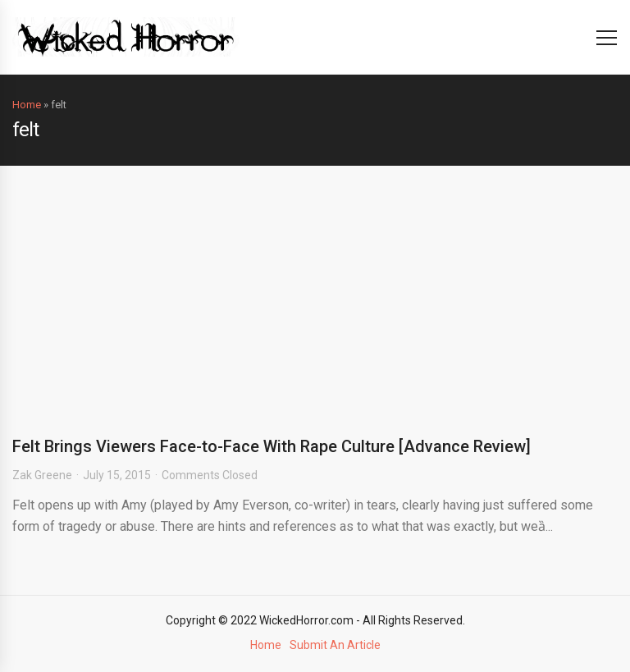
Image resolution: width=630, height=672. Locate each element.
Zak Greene (42, 475)
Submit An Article (335, 645)
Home (27, 105)
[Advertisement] (315, 289)
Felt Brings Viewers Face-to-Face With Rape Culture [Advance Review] (272, 446)
